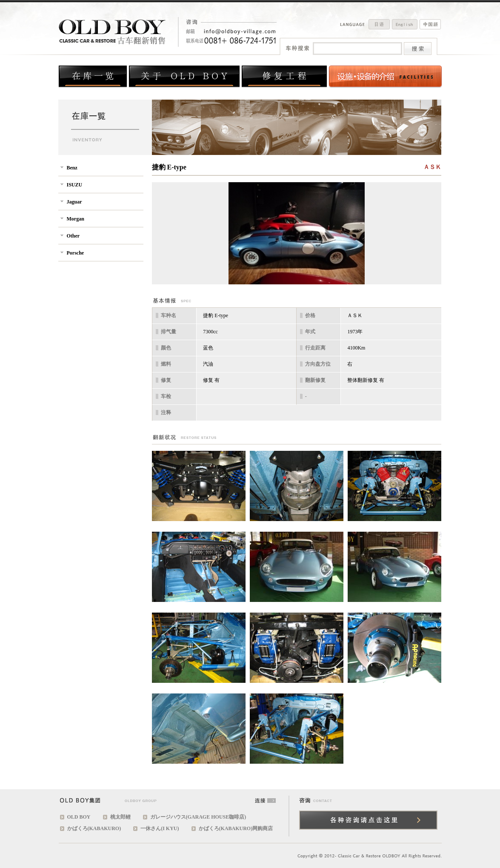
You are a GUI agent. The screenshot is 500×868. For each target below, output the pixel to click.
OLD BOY (79, 817)
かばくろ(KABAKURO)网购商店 (236, 828)
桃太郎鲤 (120, 817)
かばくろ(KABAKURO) (94, 828)
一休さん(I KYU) (160, 828)
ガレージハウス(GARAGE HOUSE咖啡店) (198, 817)
